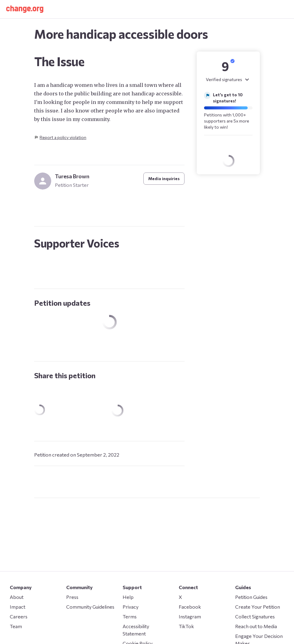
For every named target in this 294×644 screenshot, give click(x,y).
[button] (25, 9)
